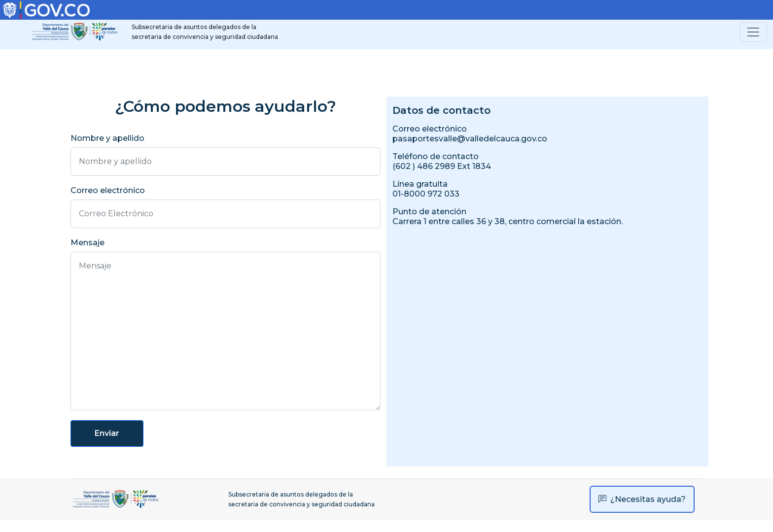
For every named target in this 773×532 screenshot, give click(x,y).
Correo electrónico (108, 190)
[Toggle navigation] (753, 32)
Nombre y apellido (107, 138)
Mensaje (88, 243)
